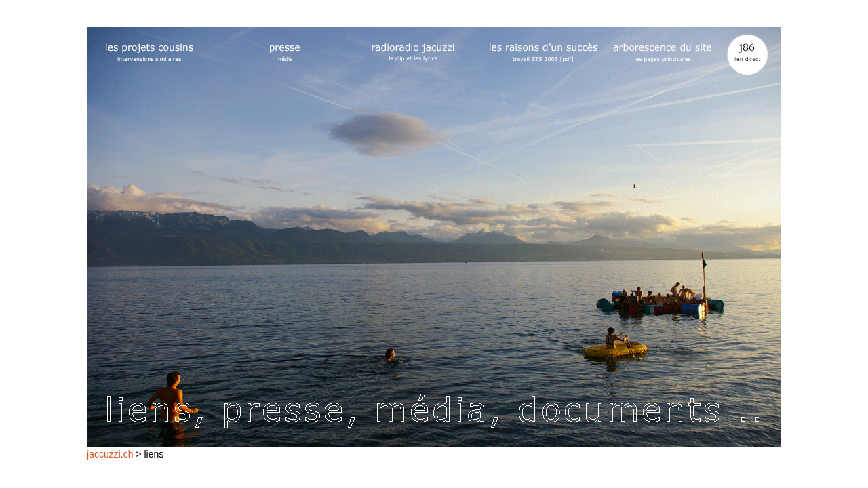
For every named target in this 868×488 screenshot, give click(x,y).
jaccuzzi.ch (110, 454)
